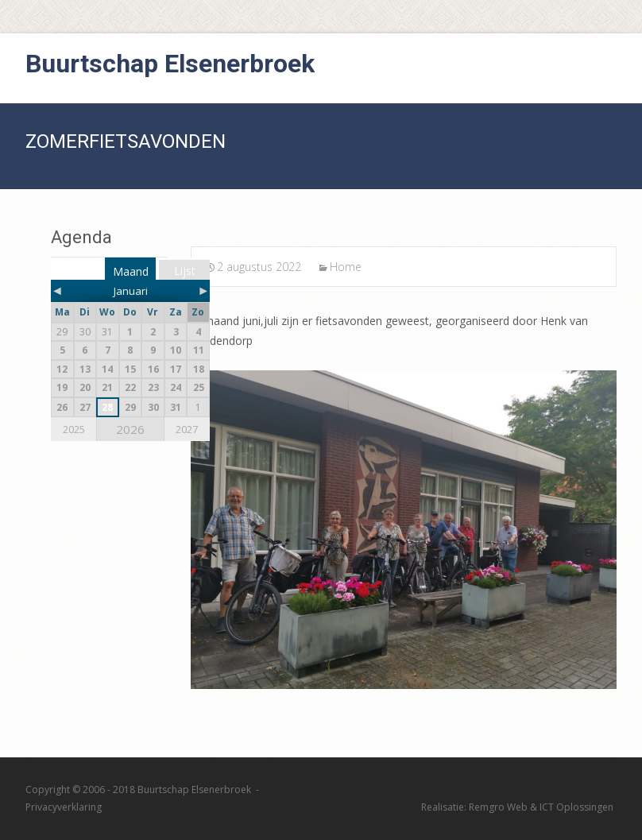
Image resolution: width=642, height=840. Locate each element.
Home (346, 267)
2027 (187, 429)
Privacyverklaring (64, 807)
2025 (74, 429)
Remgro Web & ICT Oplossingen (541, 807)
